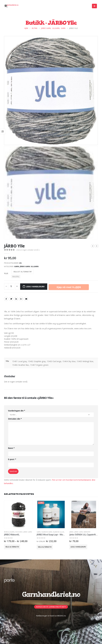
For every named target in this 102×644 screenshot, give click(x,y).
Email (26, 299)
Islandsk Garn (47, 532)
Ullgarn (35, 266)
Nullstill (16, 277)
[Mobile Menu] (94, 6)
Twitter (11, 299)
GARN (17, 266)
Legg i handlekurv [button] (78, 547)
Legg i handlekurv (35, 287)
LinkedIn (16, 299)
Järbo (71, 532)
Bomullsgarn (9, 532)
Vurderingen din (17, 411)
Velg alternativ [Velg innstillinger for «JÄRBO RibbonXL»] (12, 547)
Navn (11, 448)
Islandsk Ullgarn (59, 532)
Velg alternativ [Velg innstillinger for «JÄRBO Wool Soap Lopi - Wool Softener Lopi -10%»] (45, 547)
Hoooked (19, 532)
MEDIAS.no (62, 616)
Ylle (6, 273)
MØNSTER (87, 532)
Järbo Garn (25, 266)
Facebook (6, 299)
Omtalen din (15, 419)
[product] (18, 514)
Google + (21, 299)
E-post (12, 459)
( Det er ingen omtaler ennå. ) (28, 250)
